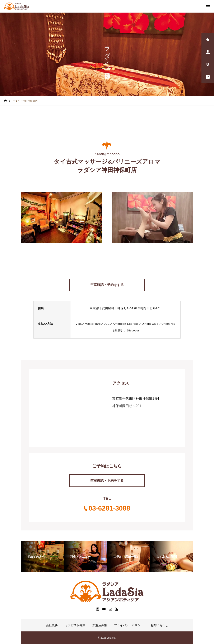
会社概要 (52, 625)
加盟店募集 (100, 625)
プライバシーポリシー (129, 625)
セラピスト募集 (75, 625)
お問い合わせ (159, 625)
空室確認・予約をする (107, 285)
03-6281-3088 (109, 508)
